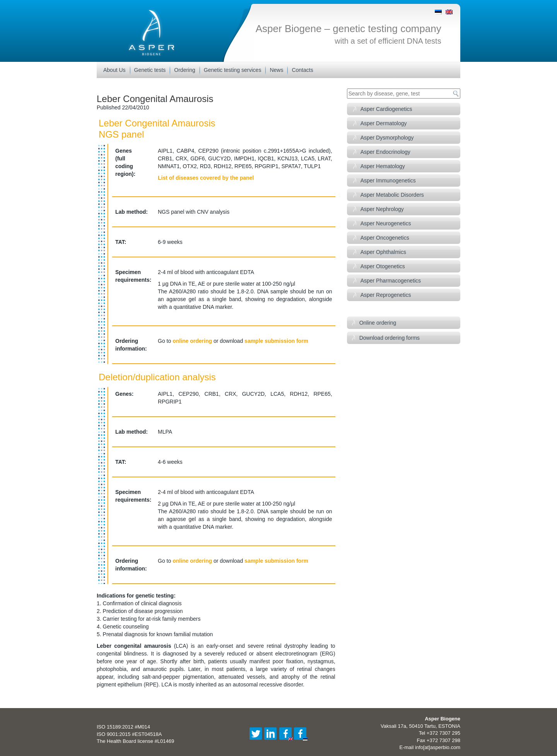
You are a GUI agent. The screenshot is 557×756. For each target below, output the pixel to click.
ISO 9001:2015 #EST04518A (129, 734)
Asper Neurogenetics (386, 223)
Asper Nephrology (382, 209)
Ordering (185, 70)
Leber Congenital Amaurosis (155, 99)
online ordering (192, 341)
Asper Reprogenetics (386, 295)
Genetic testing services (233, 70)
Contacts (302, 70)
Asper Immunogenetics (388, 180)
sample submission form (276, 341)
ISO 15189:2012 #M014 (123, 727)
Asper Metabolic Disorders (392, 195)
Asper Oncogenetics (385, 238)
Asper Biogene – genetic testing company (349, 29)
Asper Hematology (383, 166)
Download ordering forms (390, 338)
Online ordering (378, 323)
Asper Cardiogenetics (386, 109)
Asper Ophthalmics (383, 252)
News (276, 70)
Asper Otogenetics (383, 266)
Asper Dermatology (384, 123)
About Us (114, 70)
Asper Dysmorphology (387, 138)
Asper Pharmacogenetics (391, 281)
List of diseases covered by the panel (206, 178)
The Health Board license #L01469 (135, 741)
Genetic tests (150, 70)
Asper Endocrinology (385, 152)
